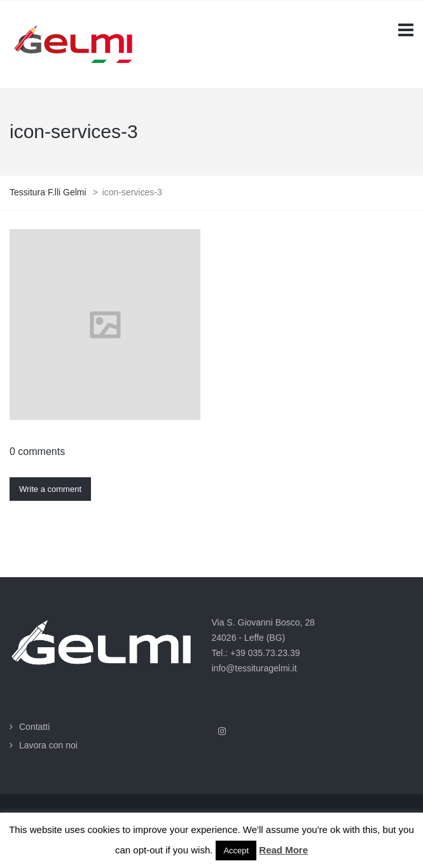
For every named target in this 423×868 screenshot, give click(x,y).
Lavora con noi (48, 745)
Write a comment (50, 489)
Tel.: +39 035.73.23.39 (256, 653)
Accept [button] (236, 850)
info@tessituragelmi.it (254, 668)
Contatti (34, 727)
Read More (283, 850)
